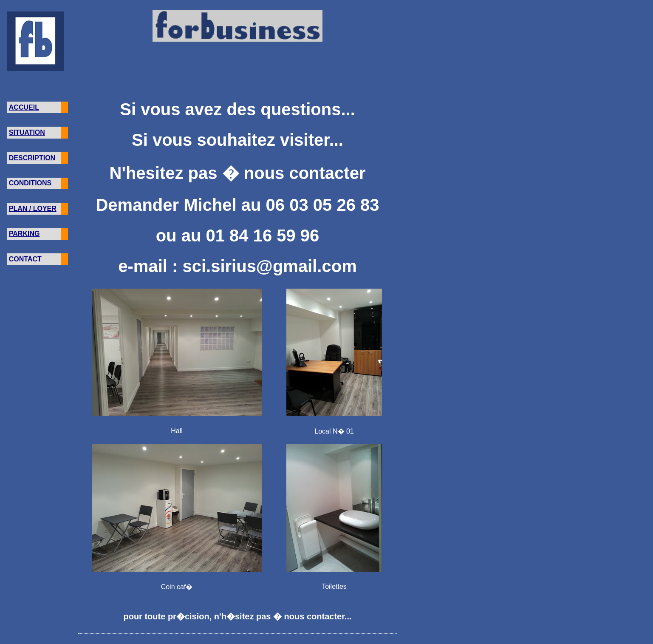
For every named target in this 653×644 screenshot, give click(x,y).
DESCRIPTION (32, 158)
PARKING (24, 234)
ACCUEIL (24, 107)
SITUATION (27, 132)
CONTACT (25, 259)
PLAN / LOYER (33, 209)
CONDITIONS (30, 183)
